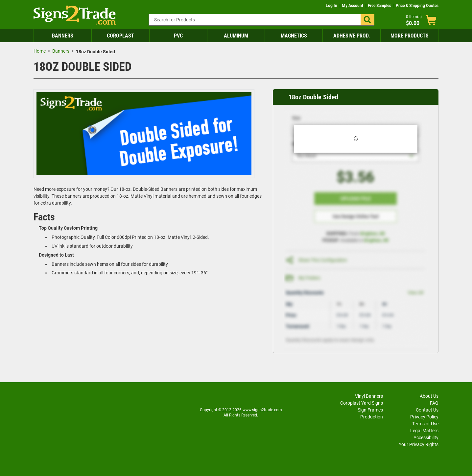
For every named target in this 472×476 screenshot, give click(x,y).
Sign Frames (370, 410)
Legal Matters (424, 431)
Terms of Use (425, 424)
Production (372, 417)
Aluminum (236, 36)
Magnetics (294, 36)
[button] (367, 20)
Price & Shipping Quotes (417, 6)
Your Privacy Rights (419, 444)
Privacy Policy (424, 417)
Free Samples (380, 6)
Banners (63, 36)
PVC (178, 36)
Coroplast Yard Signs (362, 403)
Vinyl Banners (369, 396)
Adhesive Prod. (352, 36)
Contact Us (427, 410)
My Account (353, 6)
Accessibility (426, 438)
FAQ (434, 403)
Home (40, 51)
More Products (410, 36)
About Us (429, 396)
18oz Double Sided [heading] (313, 97)
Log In (332, 6)
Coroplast (120, 36)
